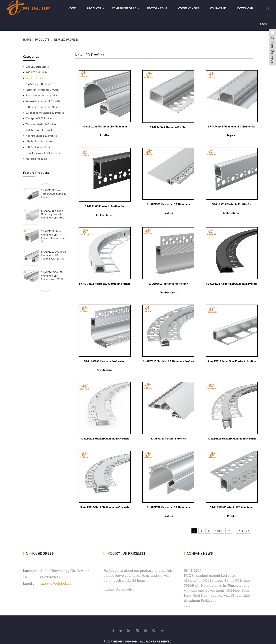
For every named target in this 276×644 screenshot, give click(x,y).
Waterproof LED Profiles (39, 118)
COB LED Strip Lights (37, 67)
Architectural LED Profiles (40, 130)
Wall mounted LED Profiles (41, 124)
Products (94, 8)
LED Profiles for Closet (38, 147)
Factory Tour (157, 8)
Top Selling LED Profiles (39, 84)
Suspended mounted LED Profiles (45, 113)
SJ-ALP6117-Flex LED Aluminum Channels (103, 494)
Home (72, 8)
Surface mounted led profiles (42, 95)
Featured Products (36, 159)
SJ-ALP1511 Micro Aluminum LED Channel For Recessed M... (54, 236)
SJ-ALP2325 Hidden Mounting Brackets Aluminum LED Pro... (53, 214)
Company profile (124, 8)
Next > (218, 518)
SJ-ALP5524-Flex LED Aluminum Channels (227, 428)
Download (245, 8)
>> (229, 518)
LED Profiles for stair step (40, 141)
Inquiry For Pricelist (119, 576)
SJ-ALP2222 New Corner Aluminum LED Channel (54, 194)
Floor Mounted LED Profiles (41, 136)
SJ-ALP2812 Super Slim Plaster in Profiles (227, 352)
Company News (189, 8)
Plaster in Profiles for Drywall (42, 90)
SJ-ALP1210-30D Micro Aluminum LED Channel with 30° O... (54, 255)
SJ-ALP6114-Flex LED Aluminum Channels (103, 428)
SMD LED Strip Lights (37, 72)
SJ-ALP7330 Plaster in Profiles (165, 428)
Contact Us (218, 8)
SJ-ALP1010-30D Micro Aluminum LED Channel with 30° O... (54, 276)
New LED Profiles (66, 39)
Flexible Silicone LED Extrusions (43, 153)
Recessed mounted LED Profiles (44, 101)
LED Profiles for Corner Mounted (44, 107)
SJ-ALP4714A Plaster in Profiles (165, 125)
